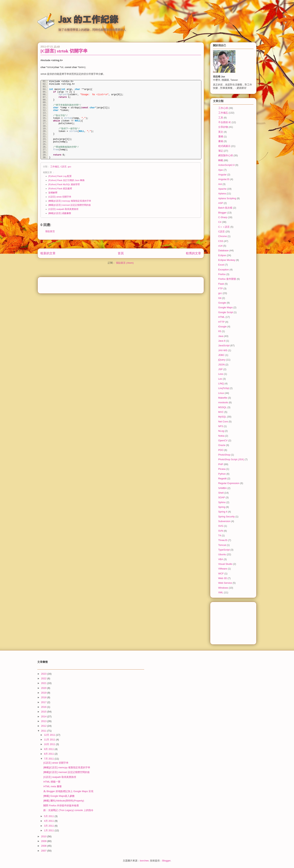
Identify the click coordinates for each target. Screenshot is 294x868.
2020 (44, 688)
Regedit (222, 479)
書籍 (221, 141)
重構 (221, 137)
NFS (221, 426)
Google (222, 303)
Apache (222, 189)
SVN (221, 531)
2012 (44, 726)
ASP (221, 203)
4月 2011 (49, 821)
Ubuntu (222, 554)
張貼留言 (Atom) (125, 266)
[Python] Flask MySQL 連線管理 (64, 184)
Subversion (224, 521)
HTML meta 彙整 (52, 786)
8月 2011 (49, 754)
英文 (221, 132)
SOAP (222, 497)
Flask (221, 284)
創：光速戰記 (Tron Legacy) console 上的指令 (68, 810)
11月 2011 (50, 740)
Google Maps (225, 307)
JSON (222, 365)
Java (221, 336)
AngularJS (224, 179)
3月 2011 (49, 826)
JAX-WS (223, 350)
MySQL (222, 417)
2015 (44, 712)
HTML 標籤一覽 (52, 782)
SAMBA (223, 488)
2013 (44, 721)
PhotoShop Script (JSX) (231, 459)
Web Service (225, 583)
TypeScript (224, 550)
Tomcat (222, 545)
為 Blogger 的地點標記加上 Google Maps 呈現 (68, 791)
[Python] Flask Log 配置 (60, 176)
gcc (70, 166)
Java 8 (222, 341)
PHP (221, 464)
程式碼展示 (224, 146)
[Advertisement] (121, 287)
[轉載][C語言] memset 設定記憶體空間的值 (70, 205)
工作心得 (223, 108)
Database (223, 250)
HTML (222, 317)
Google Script (226, 312)
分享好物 (223, 127)
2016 (44, 707)
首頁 (121, 257)
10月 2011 (50, 744)
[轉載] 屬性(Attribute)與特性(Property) (64, 801)
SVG (221, 526)
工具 (221, 118)
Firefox (222, 274)
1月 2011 (49, 830)
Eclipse (222, 255)
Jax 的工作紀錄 (88, 19)
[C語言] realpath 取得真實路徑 (63, 209)
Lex (220, 379)
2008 (44, 846)
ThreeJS (223, 540)
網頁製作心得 (226, 155)
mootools (223, 402)
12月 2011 (50, 735)
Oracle (222, 445)
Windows (223, 588)
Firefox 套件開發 (227, 279)
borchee (144, 861)
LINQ (221, 383)
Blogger (222, 213)
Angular (222, 175)
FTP (221, 288)
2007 (44, 851)
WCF (221, 574)
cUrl (220, 246)
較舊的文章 (193, 257)
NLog (221, 431)
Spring (222, 507)
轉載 (221, 160)
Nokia (221, 436)
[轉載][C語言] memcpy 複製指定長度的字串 (70, 201)
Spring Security (226, 517)
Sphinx (222, 502)
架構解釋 (53, 193)
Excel (221, 265)
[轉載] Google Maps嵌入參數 (59, 796)
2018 (44, 697)
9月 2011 (49, 749)
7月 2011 (49, 759)
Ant (220, 184)
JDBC (221, 355)
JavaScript (224, 345)
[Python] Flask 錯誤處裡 (60, 188)
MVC (221, 412)
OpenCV (223, 440)
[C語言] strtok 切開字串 (64, 51)
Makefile (223, 398)
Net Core (223, 422)
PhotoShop (224, 455)
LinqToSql (224, 388)
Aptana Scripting (227, 198)
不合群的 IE (225, 122)
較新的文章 (48, 257)
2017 (44, 702)
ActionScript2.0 (226, 165)
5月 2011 (49, 816)
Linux (221, 393)
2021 (44, 683)
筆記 (221, 151)
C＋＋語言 (224, 227)
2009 (44, 841)
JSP (220, 369)
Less (221, 374)
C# (220, 222)
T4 (220, 535)
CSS (221, 241)
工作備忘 (55, 166)
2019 (44, 693)
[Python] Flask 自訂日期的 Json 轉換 (66, 180)
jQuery (222, 360)
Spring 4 (223, 512)
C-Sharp (223, 217)
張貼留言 (50, 235)
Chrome (223, 236)
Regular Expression (229, 483)
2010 (44, 836)
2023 (44, 674)
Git (220, 298)
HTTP (221, 322)
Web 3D (223, 578)
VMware (223, 569)
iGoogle (222, 327)
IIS (220, 331)
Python (222, 474)
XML (221, 592)
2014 (44, 716)
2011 (44, 731)
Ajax (221, 170)
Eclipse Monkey (227, 260)
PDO (221, 450)
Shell (221, 493)
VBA (221, 559)
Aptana (222, 193)
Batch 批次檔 (225, 208)
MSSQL (223, 407)
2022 (44, 678)
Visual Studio (225, 564)
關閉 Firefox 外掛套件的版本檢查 (61, 806)
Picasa (222, 469)
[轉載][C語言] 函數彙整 (60, 213)
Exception (224, 270)
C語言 (64, 166)
